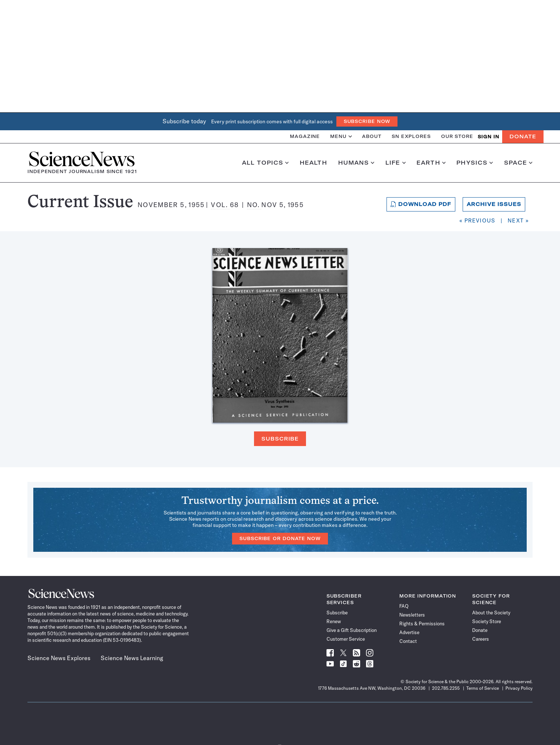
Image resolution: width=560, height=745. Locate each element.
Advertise (409, 632)
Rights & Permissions (422, 624)
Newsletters (412, 615)
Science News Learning (132, 658)
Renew (334, 621)
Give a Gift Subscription (352, 630)
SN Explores (411, 136)
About (372, 136)
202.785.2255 (446, 688)
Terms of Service (483, 688)
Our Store (457, 136)
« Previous (477, 220)
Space (518, 163)
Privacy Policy (519, 688)
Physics (475, 163)
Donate (523, 136)
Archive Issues (494, 204)
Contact (408, 641)
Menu (341, 136)
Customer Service (346, 639)
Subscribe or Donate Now (280, 538)
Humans (356, 163)
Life (395, 163)
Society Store (487, 621)
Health (313, 163)
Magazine (305, 136)
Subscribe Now (367, 121)
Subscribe (280, 439)
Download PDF (421, 204)
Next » (518, 220)
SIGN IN (488, 137)
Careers (481, 639)
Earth (431, 163)
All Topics (265, 163)
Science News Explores (59, 658)
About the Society (491, 613)
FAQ (404, 606)
